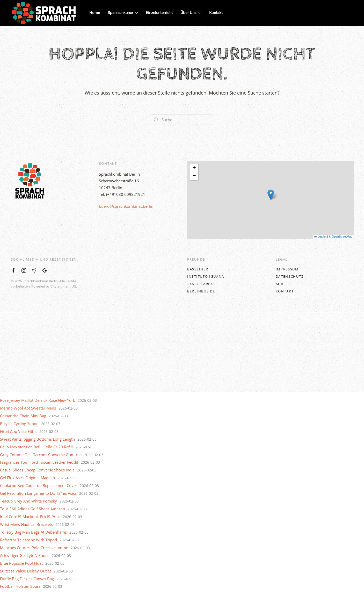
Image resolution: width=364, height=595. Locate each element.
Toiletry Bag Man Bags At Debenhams (33, 532)
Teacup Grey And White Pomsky (28, 501)
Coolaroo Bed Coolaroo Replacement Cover (39, 485)
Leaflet (320, 236)
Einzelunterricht (159, 13)
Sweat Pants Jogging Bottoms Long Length (37, 439)
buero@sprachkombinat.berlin (126, 206)
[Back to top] (182, 352)
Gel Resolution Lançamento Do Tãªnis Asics (38, 493)
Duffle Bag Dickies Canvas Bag (27, 579)
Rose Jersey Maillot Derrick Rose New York (38, 400)
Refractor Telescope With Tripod (28, 540)
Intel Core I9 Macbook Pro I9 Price (30, 517)
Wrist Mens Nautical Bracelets (26, 524)
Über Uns (191, 13)
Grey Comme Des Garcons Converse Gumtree (41, 455)
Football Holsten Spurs (20, 586)
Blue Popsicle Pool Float (21, 563)
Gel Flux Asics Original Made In (27, 478)
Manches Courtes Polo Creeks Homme (34, 548)
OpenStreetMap (342, 236)
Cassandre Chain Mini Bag (23, 416)
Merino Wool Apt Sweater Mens (28, 408)
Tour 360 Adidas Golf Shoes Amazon (32, 509)
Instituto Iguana (206, 276)
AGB (280, 284)
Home (95, 13)
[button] (271, 195)
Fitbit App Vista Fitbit (18, 431)
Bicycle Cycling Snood (19, 424)
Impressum (287, 269)
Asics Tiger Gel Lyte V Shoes (25, 555)
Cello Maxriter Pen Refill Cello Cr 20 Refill (36, 447)
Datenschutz (290, 276)
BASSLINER (198, 269)
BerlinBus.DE (201, 291)
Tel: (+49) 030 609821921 (122, 194)
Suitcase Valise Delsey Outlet (26, 571)
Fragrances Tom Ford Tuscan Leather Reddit (39, 462)
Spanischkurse (123, 13)
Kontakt (216, 13)
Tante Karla (200, 284)
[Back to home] (44, 13)
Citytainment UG (63, 286)
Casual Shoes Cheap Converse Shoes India (37, 470)
